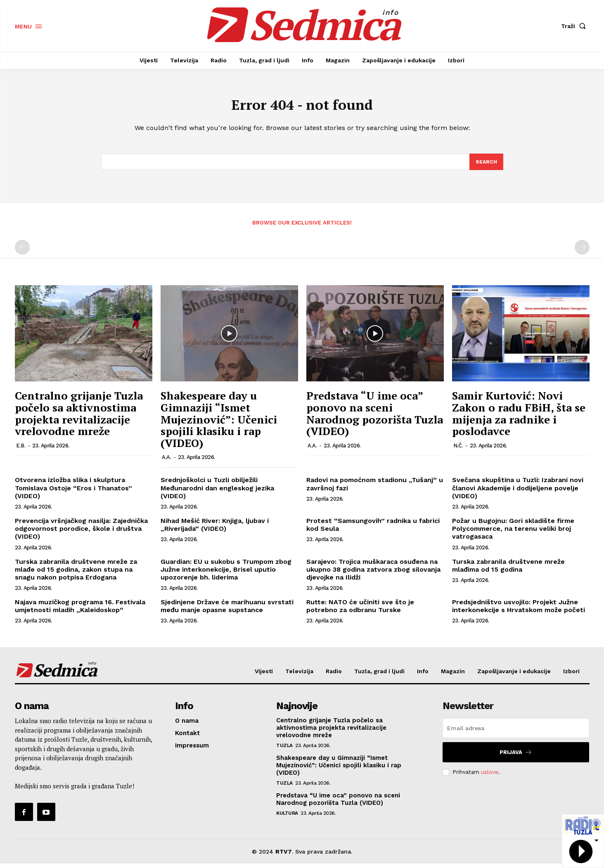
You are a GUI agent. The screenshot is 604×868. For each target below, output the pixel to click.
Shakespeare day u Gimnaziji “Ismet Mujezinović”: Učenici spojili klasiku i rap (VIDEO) (219, 424)
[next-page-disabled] (582, 252)
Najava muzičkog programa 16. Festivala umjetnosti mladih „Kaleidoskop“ (80, 610)
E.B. (21, 450)
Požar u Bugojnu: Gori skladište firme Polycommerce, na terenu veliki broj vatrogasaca (513, 533)
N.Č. (458, 450)
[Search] (486, 166)
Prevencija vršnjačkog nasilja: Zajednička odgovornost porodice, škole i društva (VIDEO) (81, 533)
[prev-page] (22, 252)
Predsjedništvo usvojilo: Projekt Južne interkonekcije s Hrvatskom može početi (519, 610)
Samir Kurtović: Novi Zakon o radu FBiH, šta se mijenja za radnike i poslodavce (519, 418)
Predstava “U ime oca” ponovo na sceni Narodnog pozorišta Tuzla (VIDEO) (375, 418)
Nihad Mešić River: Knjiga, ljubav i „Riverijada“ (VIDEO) (215, 529)
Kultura (287, 818)
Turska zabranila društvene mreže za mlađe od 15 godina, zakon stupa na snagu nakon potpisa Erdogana (76, 574)
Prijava (516, 757)
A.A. (166, 462)
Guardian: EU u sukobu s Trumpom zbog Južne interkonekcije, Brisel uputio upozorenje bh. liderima (226, 574)
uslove (490, 777)
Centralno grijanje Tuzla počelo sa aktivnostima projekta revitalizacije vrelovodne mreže (79, 418)
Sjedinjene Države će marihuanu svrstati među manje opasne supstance (227, 610)
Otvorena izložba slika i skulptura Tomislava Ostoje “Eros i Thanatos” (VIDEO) (73, 493)
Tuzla (284, 750)
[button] (575, 26)
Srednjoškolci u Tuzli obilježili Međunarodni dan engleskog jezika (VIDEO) (217, 493)
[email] (516, 733)
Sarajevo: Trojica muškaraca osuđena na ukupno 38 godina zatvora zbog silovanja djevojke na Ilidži (373, 574)
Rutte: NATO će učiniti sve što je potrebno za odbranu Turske (360, 610)
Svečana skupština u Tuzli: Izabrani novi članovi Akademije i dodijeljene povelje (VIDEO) (518, 493)
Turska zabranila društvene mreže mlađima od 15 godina (508, 570)
